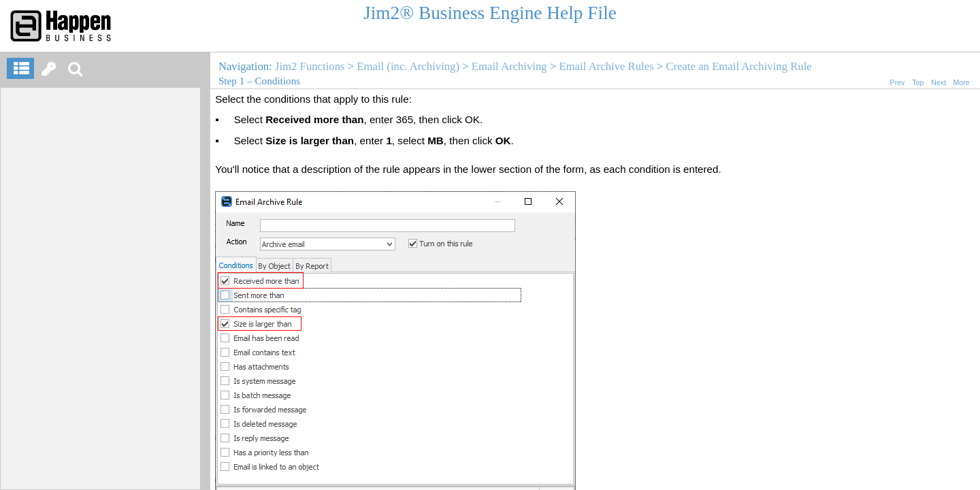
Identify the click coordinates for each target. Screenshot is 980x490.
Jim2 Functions (310, 66)
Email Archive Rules (606, 66)
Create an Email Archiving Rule (738, 66)
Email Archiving (509, 66)
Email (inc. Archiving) (408, 66)
